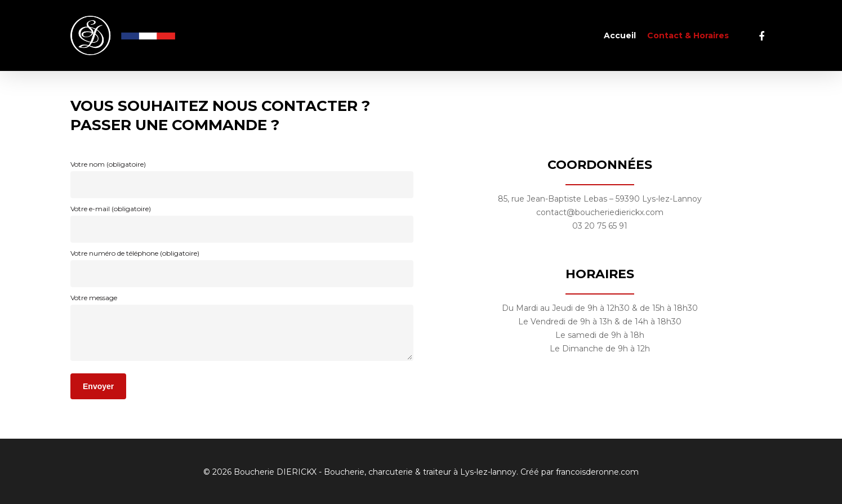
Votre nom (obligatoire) (242, 179)
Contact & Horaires (688, 35)
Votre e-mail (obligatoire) (242, 224)
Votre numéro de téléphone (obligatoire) (242, 268)
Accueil (620, 35)
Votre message (242, 329)
